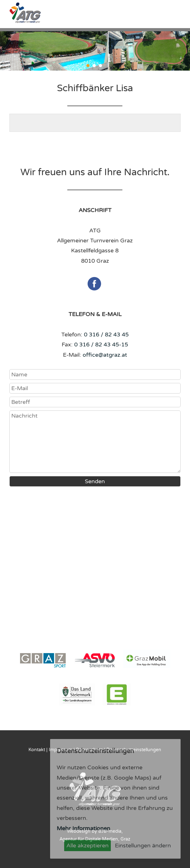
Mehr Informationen (83, 828)
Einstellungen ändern (143, 846)
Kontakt (37, 750)
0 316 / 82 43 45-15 (101, 345)
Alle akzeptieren (87, 846)
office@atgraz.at (105, 355)
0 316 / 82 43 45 (106, 335)
